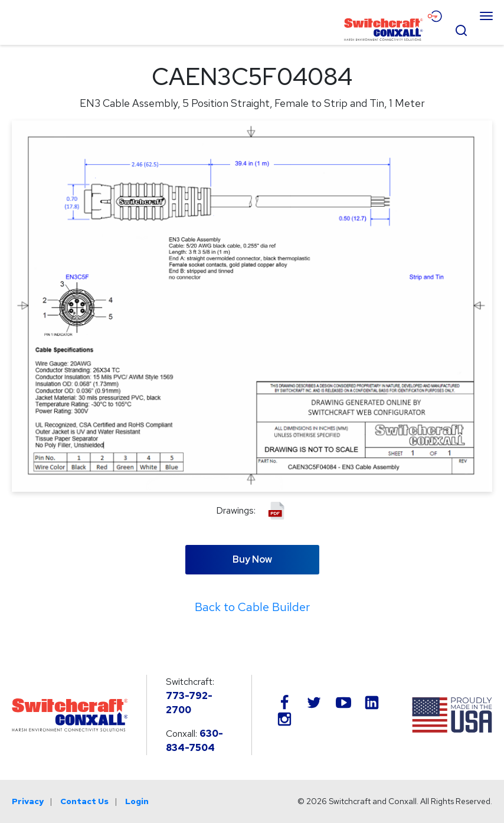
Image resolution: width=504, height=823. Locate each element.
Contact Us (84, 801)
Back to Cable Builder (252, 607)
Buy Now (252, 559)
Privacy (28, 801)
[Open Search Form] (461, 29)
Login (137, 801)
